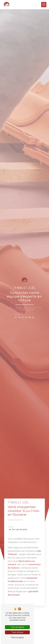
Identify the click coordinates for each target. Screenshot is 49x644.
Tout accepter (17, 627)
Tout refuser (17, 632)
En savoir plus (18, 523)
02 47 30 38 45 (25, 317)
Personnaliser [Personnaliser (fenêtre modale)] (17, 637)
